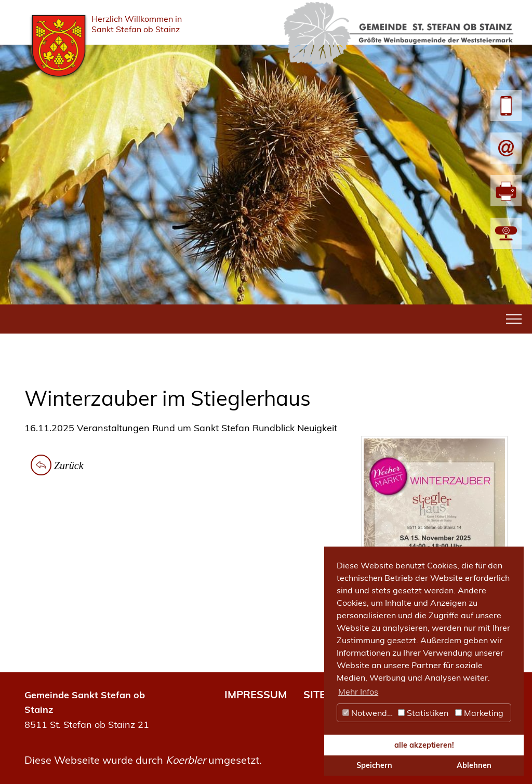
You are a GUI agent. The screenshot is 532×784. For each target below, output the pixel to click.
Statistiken (423, 713)
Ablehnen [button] (474, 765)
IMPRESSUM (256, 694)
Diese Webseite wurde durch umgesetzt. (143, 760)
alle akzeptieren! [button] (424, 745)
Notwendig (368, 713)
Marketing (479, 713)
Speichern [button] (374, 765)
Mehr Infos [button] (358, 692)
